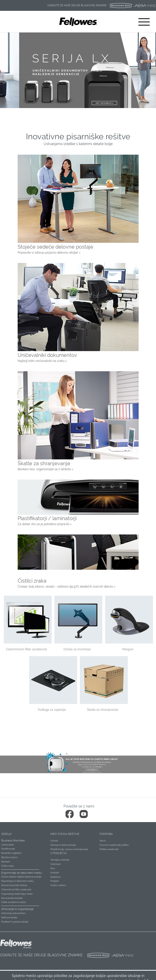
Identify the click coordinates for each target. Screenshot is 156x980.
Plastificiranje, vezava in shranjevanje (69, 849)
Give (53, 868)
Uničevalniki (8, 845)
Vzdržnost (55, 864)
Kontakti (55, 873)
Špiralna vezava (9, 857)
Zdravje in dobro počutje (63, 845)
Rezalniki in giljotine (11, 853)
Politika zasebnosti (109, 849)
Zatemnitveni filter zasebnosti (16, 890)
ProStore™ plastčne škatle (15, 922)
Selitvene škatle (9, 918)
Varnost (54, 841)
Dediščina (55, 877)
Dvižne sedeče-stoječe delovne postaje (21, 877)
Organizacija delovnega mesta (17, 894)
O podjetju (59, 853)
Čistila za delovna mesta (13, 902)
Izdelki (6, 834)
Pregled (55, 881)
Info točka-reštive (65, 834)
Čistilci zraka (8, 866)
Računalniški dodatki (12, 898)
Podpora (106, 834)
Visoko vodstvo (58, 885)
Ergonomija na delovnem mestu (17, 881)
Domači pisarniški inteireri (14, 885)
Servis (103, 841)
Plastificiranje (8, 849)
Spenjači (6, 862)
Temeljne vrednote (60, 860)
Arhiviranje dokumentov (13, 913)
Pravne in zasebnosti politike (114, 845)
